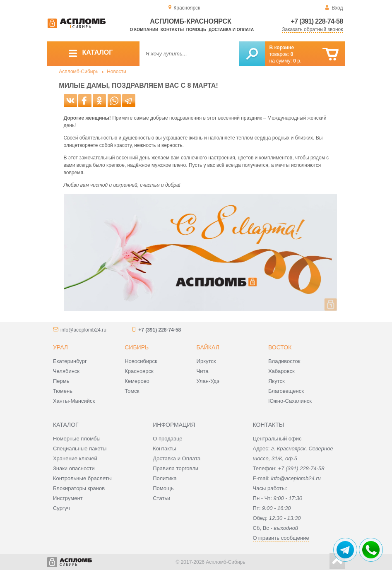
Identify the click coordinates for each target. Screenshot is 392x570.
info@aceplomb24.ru (83, 330)
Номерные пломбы (77, 439)
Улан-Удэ (208, 381)
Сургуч (61, 508)
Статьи (161, 498)
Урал (60, 347)
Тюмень (63, 391)
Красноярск (139, 371)
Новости (116, 72)
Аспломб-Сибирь (78, 72)
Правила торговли (176, 468)
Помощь (196, 30)
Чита (203, 371)
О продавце (167, 439)
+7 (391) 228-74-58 (317, 21)
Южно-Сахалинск (290, 401)
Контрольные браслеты (82, 478)
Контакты (172, 30)
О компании (144, 30)
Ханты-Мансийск (74, 401)
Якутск (277, 381)
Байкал (208, 347)
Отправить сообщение (281, 538)
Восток (280, 347)
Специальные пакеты (80, 449)
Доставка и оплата (231, 30)
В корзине (282, 48)
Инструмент (68, 498)
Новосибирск (141, 361)
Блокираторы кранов (79, 488)
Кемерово (137, 381)
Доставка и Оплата (177, 458)
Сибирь (137, 347)
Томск (132, 391)
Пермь (61, 381)
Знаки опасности (74, 468)
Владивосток (284, 361)
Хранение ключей (75, 458)
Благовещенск (286, 391)
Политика (165, 478)
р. (297, 61)
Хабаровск (281, 371)
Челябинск (66, 371)
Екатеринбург (70, 361)
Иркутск (206, 361)
